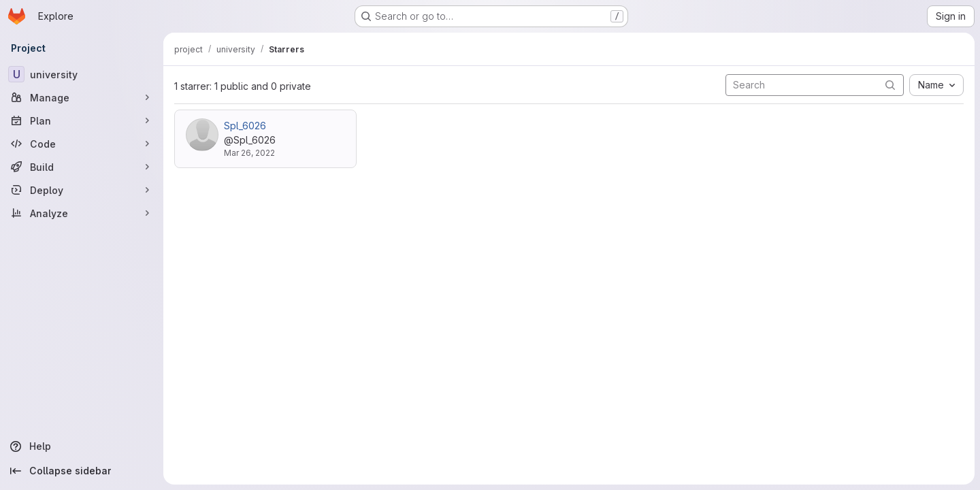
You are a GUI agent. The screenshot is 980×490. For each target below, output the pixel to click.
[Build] (82, 167)
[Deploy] (82, 190)
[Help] (82, 446)
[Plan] (82, 120)
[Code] (82, 144)
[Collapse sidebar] (82, 471)
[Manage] (82, 97)
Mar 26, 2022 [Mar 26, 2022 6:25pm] (249, 153)
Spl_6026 (245, 126)
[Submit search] (890, 85)
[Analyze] (82, 213)
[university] (82, 74)
